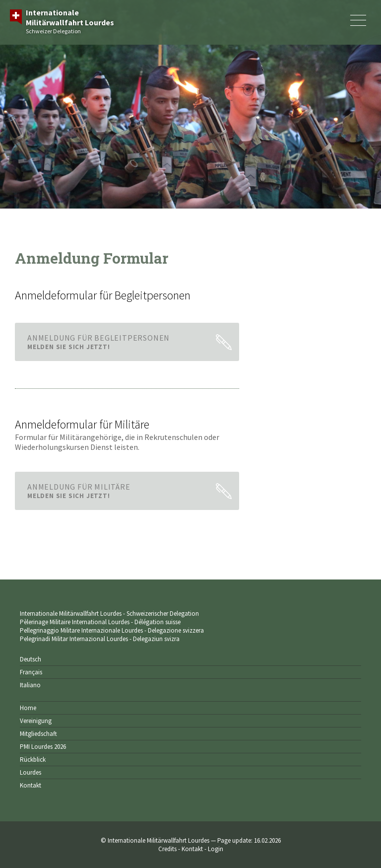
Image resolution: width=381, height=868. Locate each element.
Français (31, 672)
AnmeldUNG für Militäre (118, 491)
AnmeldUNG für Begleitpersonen (118, 342)
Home (28, 708)
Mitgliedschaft (38, 734)
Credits (167, 849)
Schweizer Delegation (70, 21)
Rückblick (33, 759)
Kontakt (31, 785)
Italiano (30, 685)
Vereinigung (36, 721)
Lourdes (31, 772)
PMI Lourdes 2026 (43, 747)
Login (216, 849)
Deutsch (31, 659)
